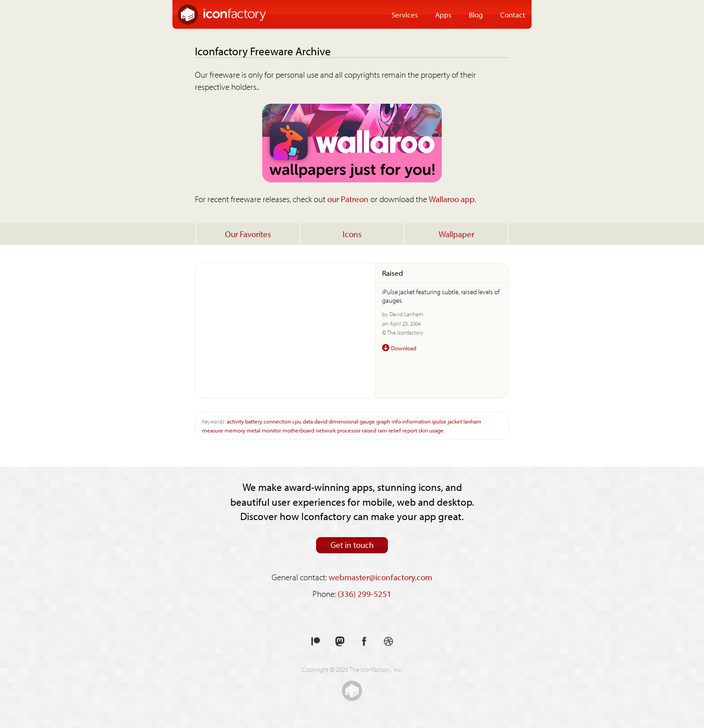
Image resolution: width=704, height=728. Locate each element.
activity (235, 421)
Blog (476, 14)
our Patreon (348, 199)
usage (436, 430)
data (308, 421)
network (326, 430)
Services (405, 14)
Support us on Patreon (316, 642)
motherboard (298, 430)
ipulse (439, 421)
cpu (297, 421)
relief (395, 430)
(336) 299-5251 (365, 594)
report (410, 430)
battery (254, 421)
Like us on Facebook (364, 642)
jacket (455, 421)
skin (423, 430)
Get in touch (352, 545)
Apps (443, 14)
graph (383, 421)
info (396, 421)
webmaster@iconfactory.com (381, 577)
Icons (352, 234)
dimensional (343, 421)
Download (404, 348)
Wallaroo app (452, 199)
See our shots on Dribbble (388, 642)
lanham (472, 421)
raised (369, 430)
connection (277, 421)
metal (253, 430)
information (416, 421)
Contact (513, 14)
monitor (271, 430)
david (321, 421)
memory (235, 430)
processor (349, 430)
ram (382, 430)
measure (213, 430)
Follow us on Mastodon (340, 642)
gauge (367, 421)
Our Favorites (248, 234)
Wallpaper (456, 234)
